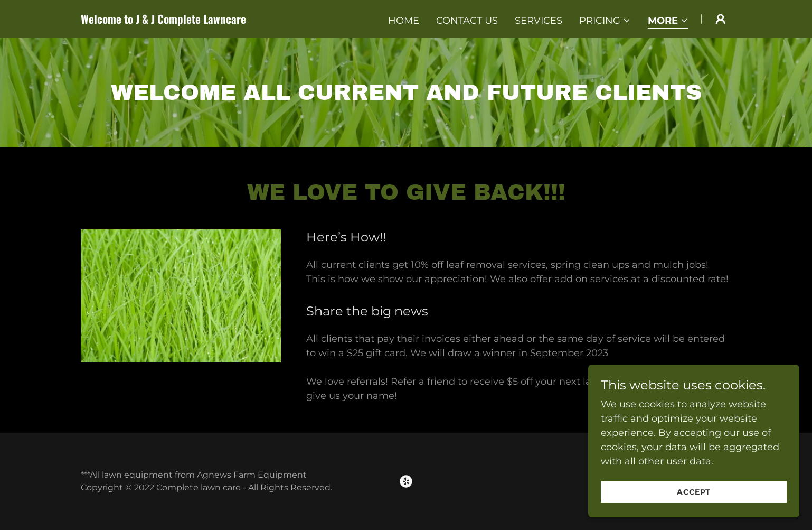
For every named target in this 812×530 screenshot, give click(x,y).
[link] (195, 21)
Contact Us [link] (467, 21)
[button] (605, 21)
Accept (694, 492)
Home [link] (404, 21)
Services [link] (539, 21)
